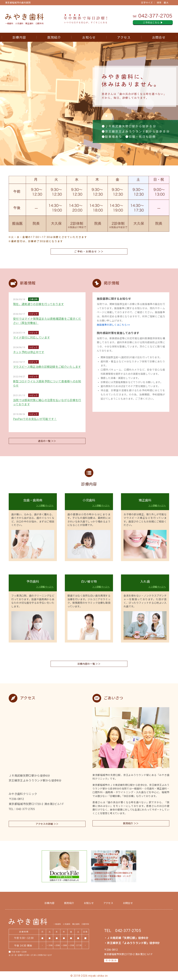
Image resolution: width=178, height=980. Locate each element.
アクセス (124, 37)
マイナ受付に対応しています (31, 338)
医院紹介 (54, 37)
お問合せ (159, 37)
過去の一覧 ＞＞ (47, 441)
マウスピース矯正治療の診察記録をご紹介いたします (47, 367)
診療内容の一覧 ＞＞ (89, 664)
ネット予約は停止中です (29, 352)
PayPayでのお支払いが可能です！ (35, 419)
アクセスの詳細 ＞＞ (47, 824)
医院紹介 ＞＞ (131, 823)
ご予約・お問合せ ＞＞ (89, 252)
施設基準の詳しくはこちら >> (114, 325)
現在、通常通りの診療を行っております (39, 304)
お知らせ (89, 37)
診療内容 (19, 37)
